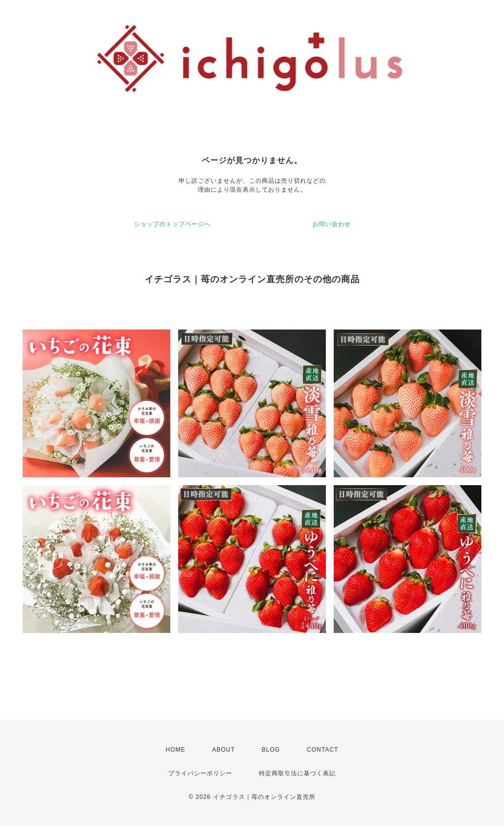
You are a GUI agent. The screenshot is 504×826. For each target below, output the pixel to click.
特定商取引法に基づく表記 (297, 773)
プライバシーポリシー (200, 773)
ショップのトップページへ (172, 224)
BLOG (271, 750)
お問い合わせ (332, 224)
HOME (176, 750)
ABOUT (223, 750)
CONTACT (322, 750)
